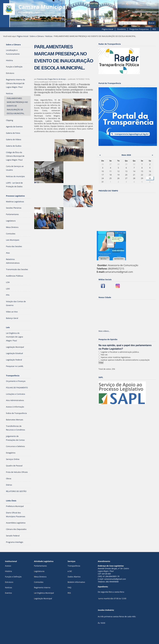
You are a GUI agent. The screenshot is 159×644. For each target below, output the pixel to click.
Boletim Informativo (76, 582)
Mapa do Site (92, 3)
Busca (118, 21)
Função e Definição (13, 577)
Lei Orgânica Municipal (44, 593)
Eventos (9, 593)
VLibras (131, 3)
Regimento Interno (42, 587)
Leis (8, 327)
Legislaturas (39, 571)
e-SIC (70, 571)
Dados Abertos (74, 577)
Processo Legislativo (15, 196)
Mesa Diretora (40, 577)
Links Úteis (11, 501)
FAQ (69, 587)
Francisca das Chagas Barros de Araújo (51, 79)
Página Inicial (108, 29)
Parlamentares (40, 566)
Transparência (13, 376)
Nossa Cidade (105, 297)
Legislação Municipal (43, 598)
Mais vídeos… (104, 331)
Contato (121, 3)
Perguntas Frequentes (139, 29)
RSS (154, 29)
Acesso (8, 566)
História (9, 571)
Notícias (49, 36)
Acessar (152, 3)
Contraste (142, 3)
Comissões (39, 582)
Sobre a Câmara (37, 36)
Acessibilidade (108, 3)
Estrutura (9, 582)
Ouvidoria (121, 29)
